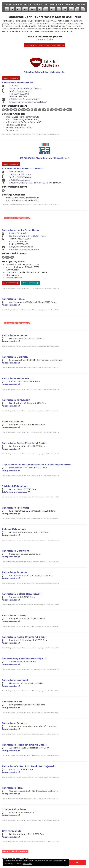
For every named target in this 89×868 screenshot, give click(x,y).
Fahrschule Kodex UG (15, 378)
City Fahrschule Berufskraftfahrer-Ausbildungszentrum (37, 465)
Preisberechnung (30, 283)
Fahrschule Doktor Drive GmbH (22, 594)
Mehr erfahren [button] (27, 864)
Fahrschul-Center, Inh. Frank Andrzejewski (29, 766)
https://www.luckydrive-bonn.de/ (24, 250)
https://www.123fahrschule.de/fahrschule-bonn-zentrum (35, 183)
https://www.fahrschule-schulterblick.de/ (28, 102)
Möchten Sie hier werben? (17, 218)
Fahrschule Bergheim (15, 551)
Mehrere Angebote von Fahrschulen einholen (44, 45)
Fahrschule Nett (12, 702)
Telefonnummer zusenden (16, 492)
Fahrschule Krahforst (15, 680)
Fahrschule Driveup (14, 615)
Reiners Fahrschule (14, 529)
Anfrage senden (11, 78)
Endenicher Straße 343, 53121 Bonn (25, 89)
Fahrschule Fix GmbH (15, 508)
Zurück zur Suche (44, 39)
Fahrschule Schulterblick (18, 83)
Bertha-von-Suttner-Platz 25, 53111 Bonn (28, 236)
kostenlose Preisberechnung (53, 31)
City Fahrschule (12, 831)
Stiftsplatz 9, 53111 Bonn (20, 175)
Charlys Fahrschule (14, 809)
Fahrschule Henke (13, 299)
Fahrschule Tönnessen (16, 400)
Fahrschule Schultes (15, 335)
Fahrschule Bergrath (15, 357)
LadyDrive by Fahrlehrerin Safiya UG (25, 659)
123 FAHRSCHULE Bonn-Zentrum (23, 168)
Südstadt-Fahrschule (15, 486)
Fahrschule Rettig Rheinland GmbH (24, 443)
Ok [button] (78, 862)
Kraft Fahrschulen (13, 422)
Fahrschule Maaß (13, 788)
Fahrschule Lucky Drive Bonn (20, 230)
